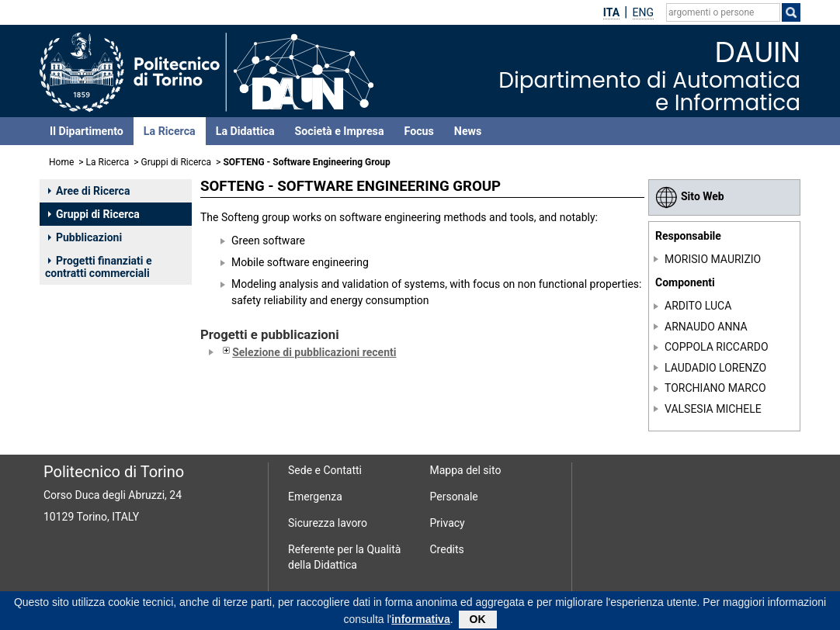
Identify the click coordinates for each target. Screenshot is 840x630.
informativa (420, 622)
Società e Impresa (340, 131)
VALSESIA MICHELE (713, 409)
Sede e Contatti (325, 470)
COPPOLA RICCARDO (717, 347)
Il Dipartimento (87, 131)
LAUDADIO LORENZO (715, 368)
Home (61, 162)
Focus (419, 131)
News (468, 131)
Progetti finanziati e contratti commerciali (99, 267)
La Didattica (245, 131)
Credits (447, 549)
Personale (454, 497)
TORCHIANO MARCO (715, 388)
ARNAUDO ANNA (706, 327)
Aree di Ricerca (89, 191)
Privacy (448, 523)
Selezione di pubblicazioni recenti (308, 352)
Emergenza (315, 497)
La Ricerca (170, 131)
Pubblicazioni (85, 237)
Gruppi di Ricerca (177, 162)
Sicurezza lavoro (328, 523)
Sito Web (690, 196)
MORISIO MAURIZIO (713, 259)
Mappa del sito (466, 470)
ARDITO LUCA (698, 306)
